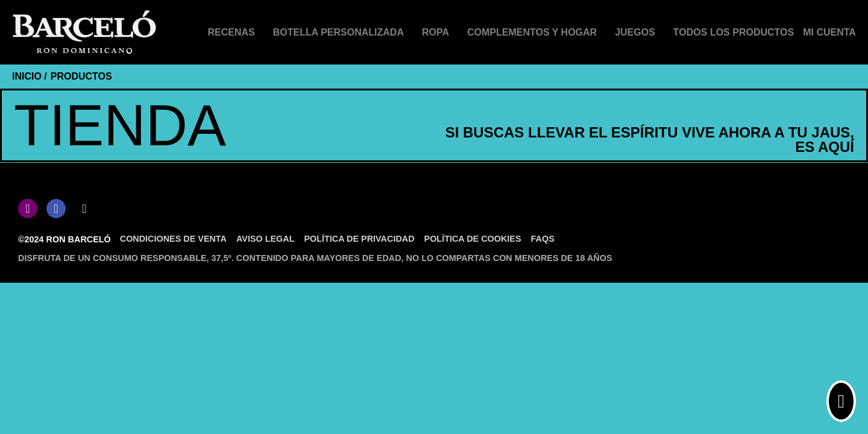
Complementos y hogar (532, 32)
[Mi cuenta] (829, 33)
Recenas (231, 32)
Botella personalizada (338, 32)
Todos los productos (734, 32)
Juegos (635, 32)
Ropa (436, 32)
